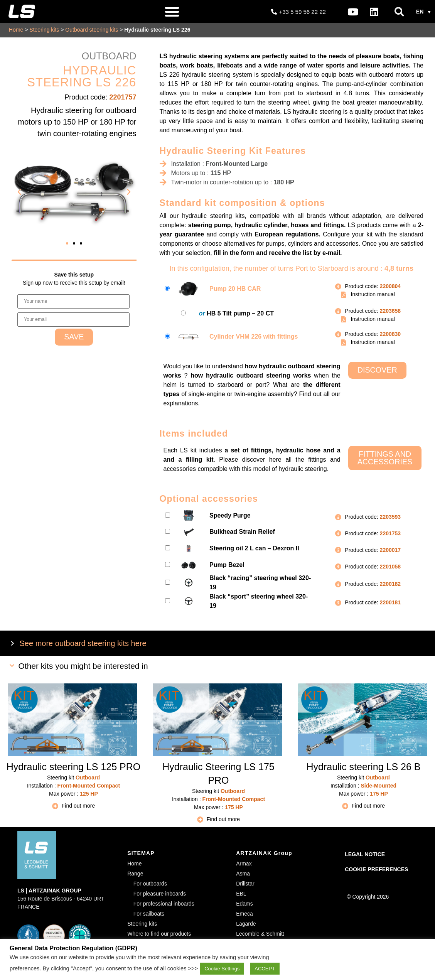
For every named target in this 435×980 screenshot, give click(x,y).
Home (16, 30)
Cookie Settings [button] (222, 969)
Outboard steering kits (92, 30)
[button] (172, 12)
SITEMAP (141, 853)
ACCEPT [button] (265, 969)
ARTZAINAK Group (264, 853)
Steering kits (44, 30)
